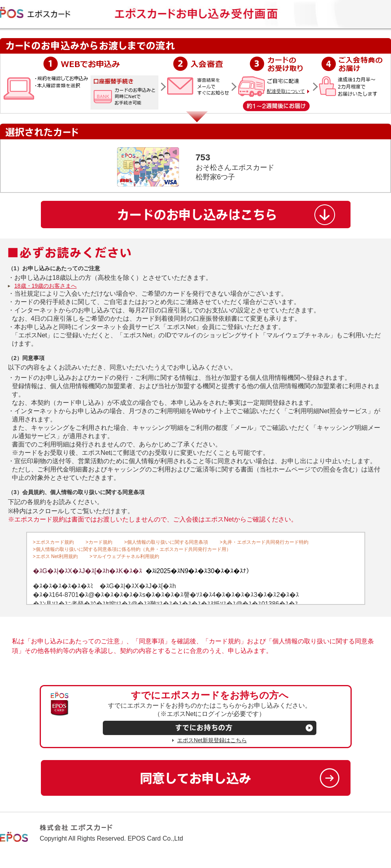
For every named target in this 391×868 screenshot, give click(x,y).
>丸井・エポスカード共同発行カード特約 (264, 542)
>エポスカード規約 (53, 542)
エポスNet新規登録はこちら (212, 740)
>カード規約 (99, 542)
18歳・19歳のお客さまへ (45, 286)
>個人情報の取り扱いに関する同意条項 (166, 542)
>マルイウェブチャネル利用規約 (124, 556)
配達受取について (286, 91)
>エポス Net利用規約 (55, 556)
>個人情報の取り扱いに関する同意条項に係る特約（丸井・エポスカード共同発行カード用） (132, 549)
